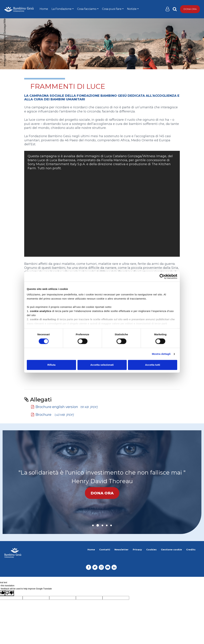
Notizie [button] (132, 9)
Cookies (151, 550)
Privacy (137, 550)
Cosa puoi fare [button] (112, 9)
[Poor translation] (10, 593)
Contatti (105, 550)
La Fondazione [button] (62, 9)
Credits (191, 550)
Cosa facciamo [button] (87, 9)
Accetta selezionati (102, 365)
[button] (93, 525)
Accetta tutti (153, 365)
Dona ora (190, 9)
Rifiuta (51, 365)
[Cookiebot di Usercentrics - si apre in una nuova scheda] (162, 276)
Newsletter (121, 550)
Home (44, 9)
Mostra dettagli (161, 354)
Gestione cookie (171, 550)
